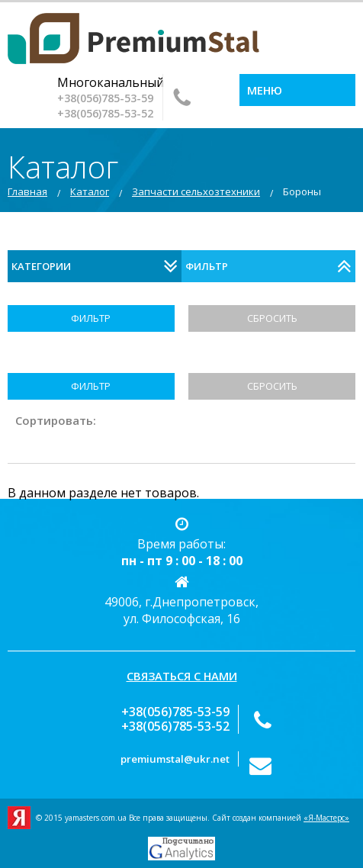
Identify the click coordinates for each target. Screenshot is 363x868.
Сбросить (272, 318)
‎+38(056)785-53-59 (105, 98)
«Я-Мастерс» (326, 818)
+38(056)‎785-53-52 (105, 113)
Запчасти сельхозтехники (196, 191)
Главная (27, 191)
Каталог (90, 191)
